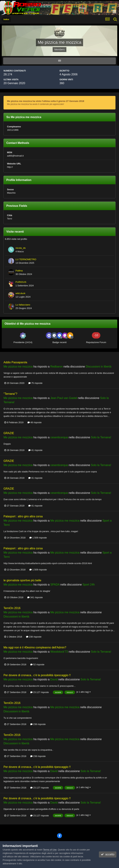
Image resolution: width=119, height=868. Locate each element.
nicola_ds (21, 248)
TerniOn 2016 (12, 608)
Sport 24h (89, 585)
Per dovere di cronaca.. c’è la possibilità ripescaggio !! (37, 675)
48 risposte (35, 422)
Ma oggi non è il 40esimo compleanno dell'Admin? (35, 647)
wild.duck (20, 293)
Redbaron (57, 367)
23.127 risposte (40, 692)
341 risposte (35, 597)
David (54, 679)
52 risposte (37, 664)
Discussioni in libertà (99, 367)
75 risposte (35, 383)
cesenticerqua (59, 437)
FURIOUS (21, 282)
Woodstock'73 (59, 652)
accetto (108, 854)
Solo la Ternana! (101, 437)
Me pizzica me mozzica (18, 367)
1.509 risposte (38, 538)
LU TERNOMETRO (26, 259)
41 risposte (35, 450)
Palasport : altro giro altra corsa (23, 516)
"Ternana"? (10, 394)
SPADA (55, 585)
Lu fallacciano (23, 305)
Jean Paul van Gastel (64, 398)
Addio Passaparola (15, 362)
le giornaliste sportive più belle (22, 580)
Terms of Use (50, 850)
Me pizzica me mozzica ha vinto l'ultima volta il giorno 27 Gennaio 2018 (46, 101)
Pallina (19, 271)
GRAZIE (9, 433)
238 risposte (34, 637)
